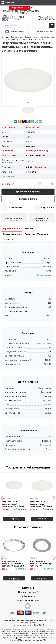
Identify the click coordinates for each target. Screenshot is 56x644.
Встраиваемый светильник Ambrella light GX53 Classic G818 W (13, 564)
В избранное (16, 208)
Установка (43, 234)
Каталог (10, 3)
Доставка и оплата (13, 234)
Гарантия (30, 234)
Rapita (29, 141)
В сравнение (48, 208)
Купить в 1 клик (28, 199)
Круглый (47, 400)
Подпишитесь (20, 8)
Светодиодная (44, 343)
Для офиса (46, 445)
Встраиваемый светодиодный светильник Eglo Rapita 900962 (13, 504)
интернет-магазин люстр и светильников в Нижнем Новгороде (32, 623)
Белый (48, 404)
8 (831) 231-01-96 (46, 17)
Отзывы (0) (8, 240)
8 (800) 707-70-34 (46, 19)
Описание (28, 229)
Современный (44, 275)
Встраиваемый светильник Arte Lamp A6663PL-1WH (41, 564)
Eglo (28, 137)
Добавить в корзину (28, 192)
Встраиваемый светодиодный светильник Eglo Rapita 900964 (41, 504)
